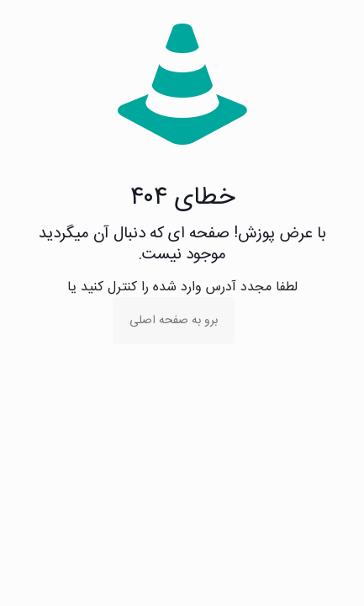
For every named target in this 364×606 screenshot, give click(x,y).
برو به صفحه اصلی (174, 321)
